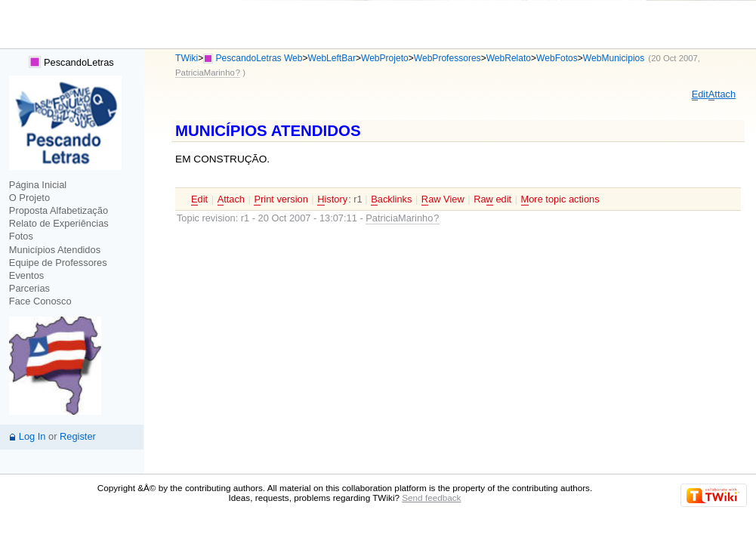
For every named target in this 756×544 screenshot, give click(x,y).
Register (78, 436)
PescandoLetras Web (259, 58)
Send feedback (431, 498)
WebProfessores (447, 58)
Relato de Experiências (59, 223)
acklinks (391, 199)
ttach (722, 94)
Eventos (26, 275)
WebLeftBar (332, 58)
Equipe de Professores (58, 263)
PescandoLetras (71, 62)
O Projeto (29, 198)
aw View (443, 199)
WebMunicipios (614, 58)
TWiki (187, 58)
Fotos (21, 236)
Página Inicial (38, 185)
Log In (32, 436)
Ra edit (492, 199)
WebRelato (509, 58)
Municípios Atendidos (55, 250)
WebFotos (557, 58)
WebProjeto (385, 58)
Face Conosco (40, 301)
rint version (281, 199)
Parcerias (29, 288)
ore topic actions (560, 199)
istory (332, 199)
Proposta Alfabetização (59, 210)
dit (700, 94)
